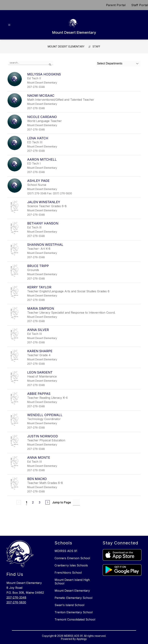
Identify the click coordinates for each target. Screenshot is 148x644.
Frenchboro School (68, 573)
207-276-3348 (16, 597)
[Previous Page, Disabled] (19, 502)
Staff (96, 46)
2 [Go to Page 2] (33, 502)
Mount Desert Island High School (72, 582)
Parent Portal (116, 5)
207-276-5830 (16, 602)
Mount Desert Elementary (66, 46)
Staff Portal (140, 5)
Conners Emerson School (72, 558)
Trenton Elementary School (74, 612)
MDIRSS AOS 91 (66, 551)
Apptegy (82, 639)
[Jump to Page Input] (76, 502)
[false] (31, 63)
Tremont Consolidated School (75, 619)
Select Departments (110, 63)
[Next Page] (48, 502)
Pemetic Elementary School (73, 598)
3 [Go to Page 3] (40, 502)
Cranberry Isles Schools (71, 565)
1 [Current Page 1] (26, 502)
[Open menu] (9, 25)
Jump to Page (62, 502)
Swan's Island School (69, 605)
